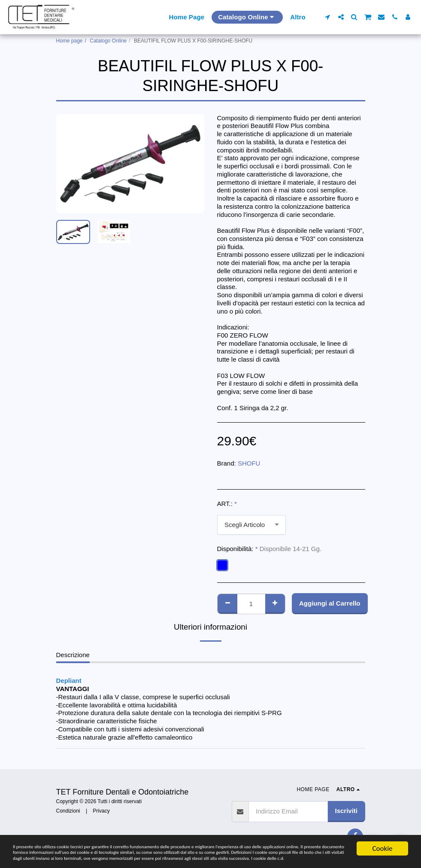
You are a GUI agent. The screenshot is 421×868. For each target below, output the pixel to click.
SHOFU (249, 463)
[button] (328, 17)
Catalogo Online (108, 41)
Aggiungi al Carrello (330, 603)
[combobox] (251, 525)
